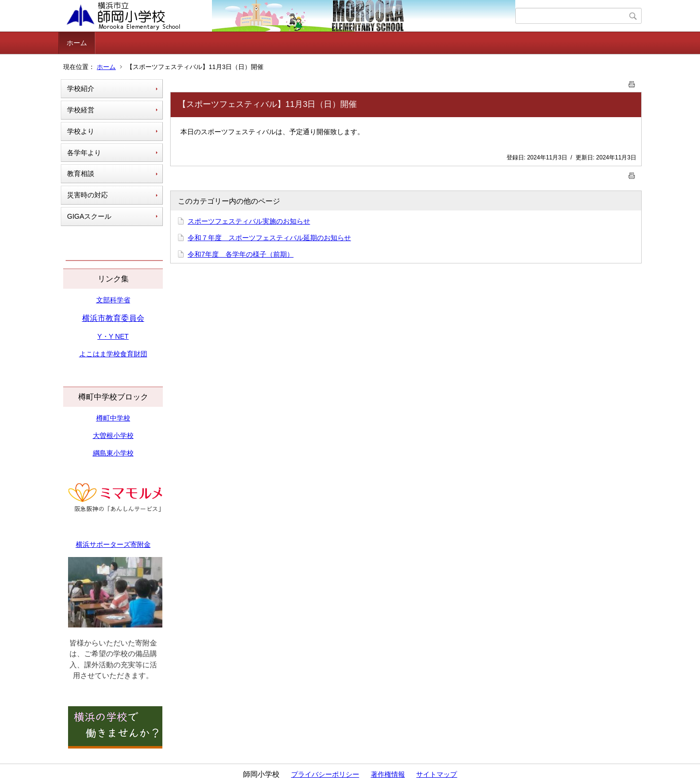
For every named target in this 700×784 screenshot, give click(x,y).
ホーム (77, 43)
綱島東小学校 (113, 453)
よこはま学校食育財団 (113, 354)
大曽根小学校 (113, 436)
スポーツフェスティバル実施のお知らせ (249, 221)
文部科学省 (113, 300)
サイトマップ (437, 774)
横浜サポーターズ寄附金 (113, 544)
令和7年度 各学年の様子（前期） (241, 254)
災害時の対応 (87, 195)
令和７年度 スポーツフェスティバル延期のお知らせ (269, 238)
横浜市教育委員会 (113, 318)
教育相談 (81, 174)
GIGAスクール (89, 216)
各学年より (84, 153)
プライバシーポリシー (325, 774)
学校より (81, 131)
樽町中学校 (113, 418)
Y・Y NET (113, 336)
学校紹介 (81, 88)
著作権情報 (388, 774)
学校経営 (81, 110)
